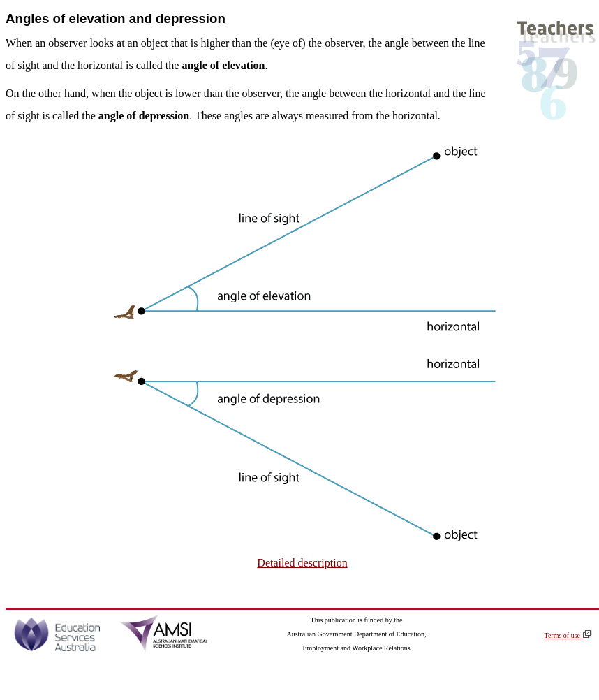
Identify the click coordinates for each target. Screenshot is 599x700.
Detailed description (302, 563)
